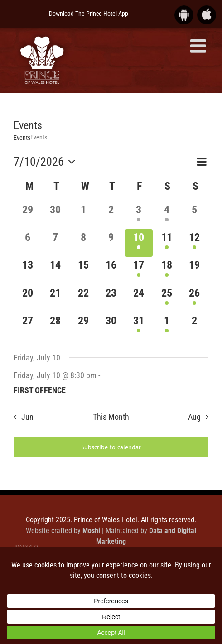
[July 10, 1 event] (139, 243)
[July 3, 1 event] (139, 215)
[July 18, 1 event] (166, 271)
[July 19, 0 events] (195, 271)
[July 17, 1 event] (139, 271)
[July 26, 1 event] (195, 299)
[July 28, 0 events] (55, 326)
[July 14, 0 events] (55, 271)
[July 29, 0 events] (83, 326)
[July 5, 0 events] (195, 215)
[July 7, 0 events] (55, 243)
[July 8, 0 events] (83, 243)
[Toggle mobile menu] (199, 46)
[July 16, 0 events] (111, 271)
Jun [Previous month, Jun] (27, 417)
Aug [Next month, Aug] (194, 417)
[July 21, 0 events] (55, 299)
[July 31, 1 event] (139, 326)
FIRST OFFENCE (40, 390)
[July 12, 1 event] (195, 243)
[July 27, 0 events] (27, 326)
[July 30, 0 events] (111, 326)
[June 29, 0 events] (27, 215)
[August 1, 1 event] (166, 326)
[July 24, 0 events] (139, 299)
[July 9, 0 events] (111, 243)
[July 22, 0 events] (83, 299)
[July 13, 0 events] (27, 271)
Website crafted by (64, 531)
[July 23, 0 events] (111, 299)
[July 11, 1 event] (166, 243)
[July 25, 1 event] (166, 299)
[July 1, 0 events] (83, 215)
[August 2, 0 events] (195, 326)
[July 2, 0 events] (111, 215)
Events (22, 138)
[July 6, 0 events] (27, 243)
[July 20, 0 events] (27, 299)
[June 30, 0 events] (55, 215)
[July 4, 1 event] (166, 215)
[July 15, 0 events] (83, 271)
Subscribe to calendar (111, 447)
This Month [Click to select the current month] (111, 417)
